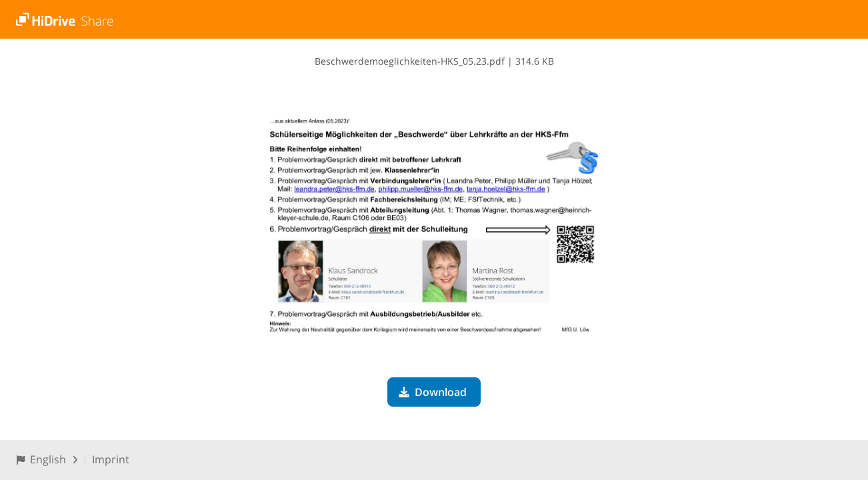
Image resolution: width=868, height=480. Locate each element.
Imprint (111, 459)
